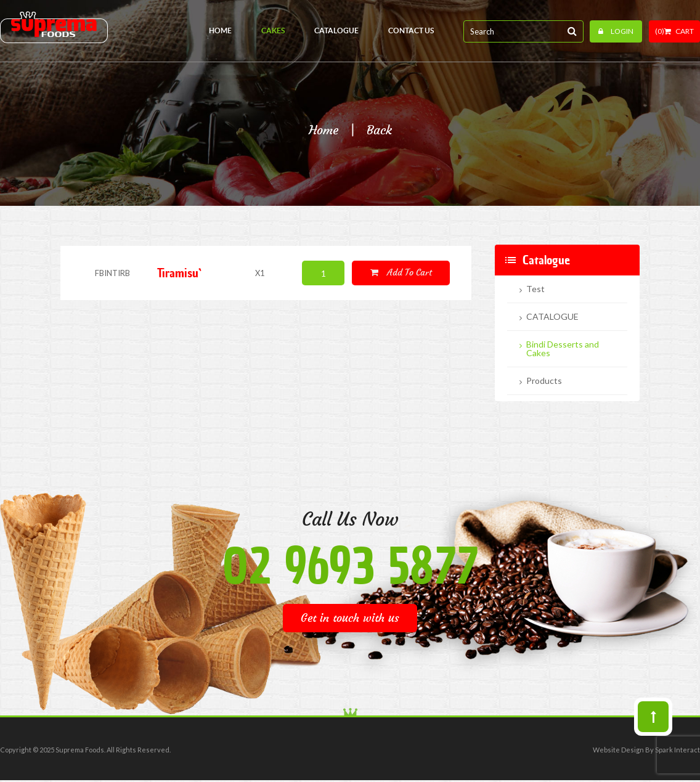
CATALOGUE (552, 317)
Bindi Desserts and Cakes (563, 349)
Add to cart (401, 272)
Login (616, 31)
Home (324, 130)
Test (535, 289)
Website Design (618, 750)
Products (544, 381)
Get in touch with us (350, 618)
